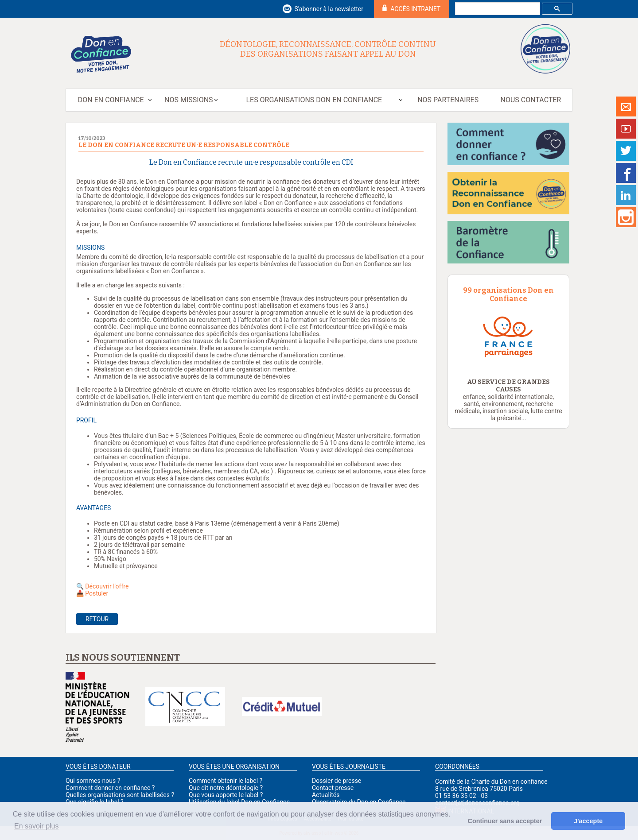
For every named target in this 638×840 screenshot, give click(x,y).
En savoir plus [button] (37, 826)
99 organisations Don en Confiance (508, 294)
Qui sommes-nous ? (93, 781)
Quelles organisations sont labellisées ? (120, 795)
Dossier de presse (337, 781)
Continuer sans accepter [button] (505, 821)
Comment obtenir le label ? (226, 781)
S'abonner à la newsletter (329, 9)
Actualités (326, 795)
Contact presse (333, 788)
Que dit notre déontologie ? (226, 788)
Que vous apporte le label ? (226, 795)
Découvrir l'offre (107, 586)
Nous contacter (531, 100)
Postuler (97, 593)
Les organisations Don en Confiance (314, 100)
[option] (508, 336)
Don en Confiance (111, 100)
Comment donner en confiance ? (110, 788)
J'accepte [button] (588, 821)
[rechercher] (497, 9)
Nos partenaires (448, 100)
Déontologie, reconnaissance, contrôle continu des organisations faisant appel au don (328, 49)
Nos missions (189, 100)
